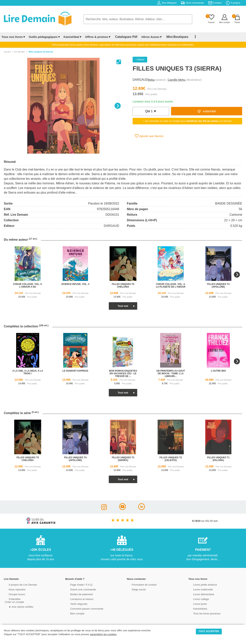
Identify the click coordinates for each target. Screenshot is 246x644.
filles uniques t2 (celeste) (171, 459)
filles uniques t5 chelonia (123, 285)
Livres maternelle (199, 589)
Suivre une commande (79, 589)
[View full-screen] (119, 62)
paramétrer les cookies (103, 634)
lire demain (20, 52)
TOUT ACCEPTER (209, 631)
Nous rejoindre (13, 589)
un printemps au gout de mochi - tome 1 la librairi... (171, 374)
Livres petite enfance (201, 584)
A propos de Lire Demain (18, 584)
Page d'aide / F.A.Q (77, 584)
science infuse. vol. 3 (75, 284)
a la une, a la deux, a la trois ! (28, 372)
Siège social (134, 589)
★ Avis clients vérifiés (17, 606)
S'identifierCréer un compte (14, 600)
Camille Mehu (177, 80)
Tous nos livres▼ (14, 37)
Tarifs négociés (74, 604)
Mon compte (73, 613)
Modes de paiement (77, 594)
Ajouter (207, 111)
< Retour (140, 60)
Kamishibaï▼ (73, 37)
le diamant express (75, 371)
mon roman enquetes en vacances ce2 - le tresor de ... (123, 374)
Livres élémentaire (199, 594)
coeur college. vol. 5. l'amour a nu (28, 285)
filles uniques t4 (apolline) (218, 285)
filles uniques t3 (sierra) (123, 459)
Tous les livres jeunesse (202, 613)
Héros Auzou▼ (149, 37)
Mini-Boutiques (173, 37)
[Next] (118, 106)
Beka (151, 80)
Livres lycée (196, 604)
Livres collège (197, 599)
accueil (7, 52)
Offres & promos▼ (98, 37)
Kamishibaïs (196, 608)
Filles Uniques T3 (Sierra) (41, 52)
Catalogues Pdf (125, 37)
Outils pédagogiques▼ (44, 37)
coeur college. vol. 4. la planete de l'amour (171, 285)
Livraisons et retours (77, 599)
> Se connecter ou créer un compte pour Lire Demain (187, 121)
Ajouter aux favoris (149, 136)
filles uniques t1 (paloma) (218, 459)
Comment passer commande (82, 608)
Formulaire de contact (140, 584)
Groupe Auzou (13, 594)
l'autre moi (218, 371)
